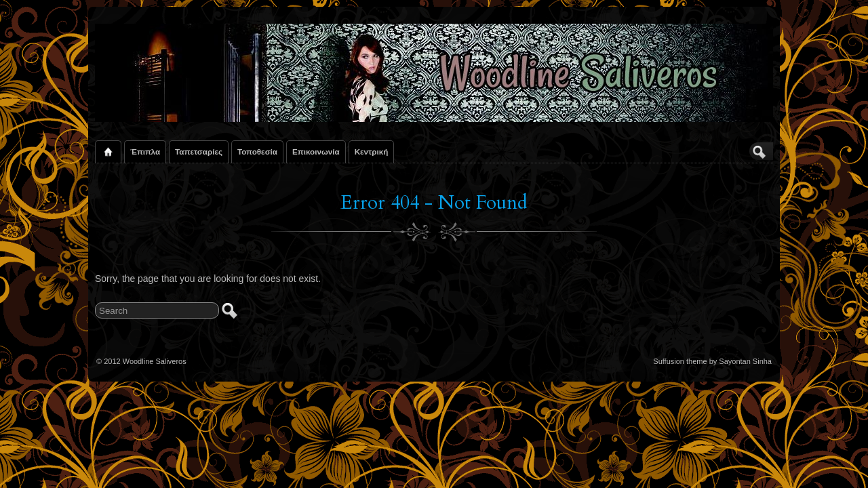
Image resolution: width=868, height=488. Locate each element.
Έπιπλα (145, 151)
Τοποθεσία (257, 151)
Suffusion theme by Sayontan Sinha (712, 361)
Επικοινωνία (316, 151)
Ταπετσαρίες (199, 151)
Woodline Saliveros (155, 361)
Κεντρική (372, 151)
